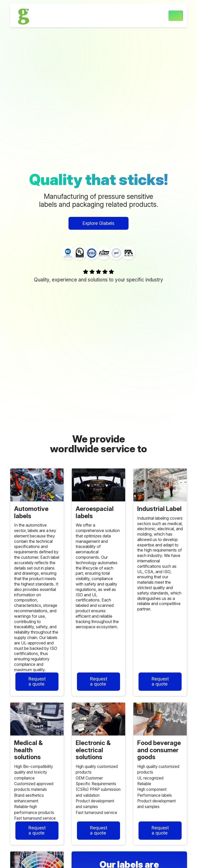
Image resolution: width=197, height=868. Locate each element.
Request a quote (37, 681)
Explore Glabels (98, 223)
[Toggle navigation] (176, 16)
